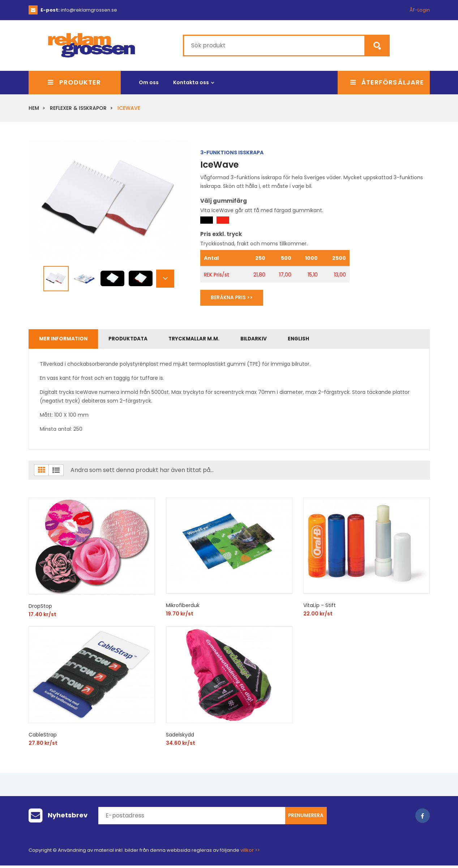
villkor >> (250, 853)
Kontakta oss (191, 81)
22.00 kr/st (318, 616)
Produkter (74, 81)
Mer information (66, 340)
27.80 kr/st (43, 745)
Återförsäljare (387, 81)
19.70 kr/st (180, 616)
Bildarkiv (272, 340)
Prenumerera (306, 818)
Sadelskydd (180, 737)
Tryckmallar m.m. (207, 340)
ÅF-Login (420, 10)
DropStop (40, 609)
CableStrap (43, 737)
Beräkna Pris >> (234, 297)
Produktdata (136, 340)
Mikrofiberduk (183, 608)
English (322, 340)
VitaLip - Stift (320, 608)
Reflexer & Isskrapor (78, 107)
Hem (34, 107)
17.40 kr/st (42, 617)
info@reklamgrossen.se (79, 10)
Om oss (149, 81)
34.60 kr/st (181, 745)
